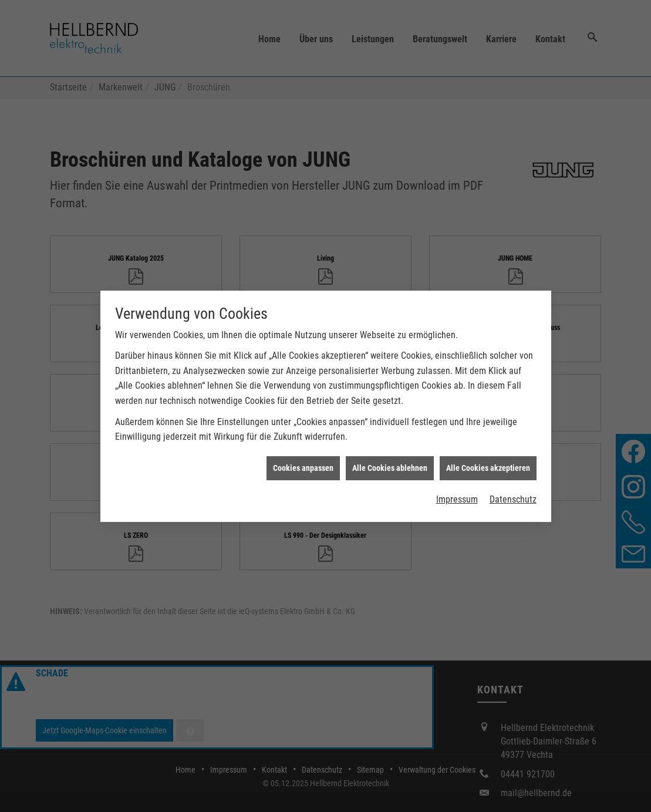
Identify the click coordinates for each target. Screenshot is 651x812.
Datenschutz (513, 492)
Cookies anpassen (303, 460)
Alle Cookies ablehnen (390, 460)
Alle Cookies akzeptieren (488, 460)
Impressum (457, 492)
